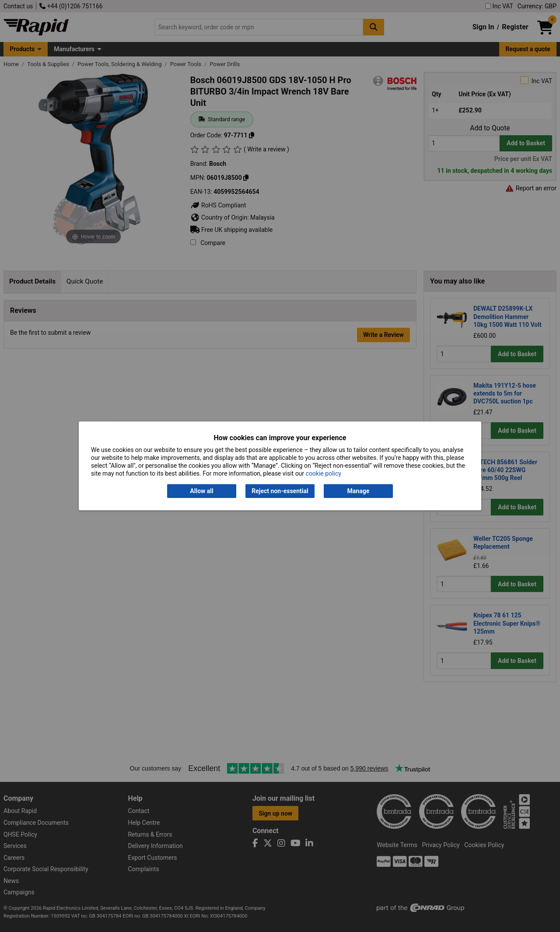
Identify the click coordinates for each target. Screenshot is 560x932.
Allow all (201, 491)
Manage (359, 491)
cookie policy (324, 474)
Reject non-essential (280, 491)
